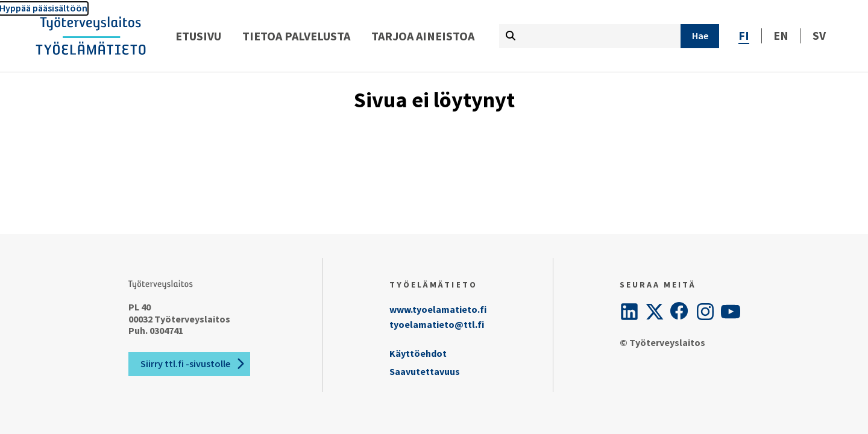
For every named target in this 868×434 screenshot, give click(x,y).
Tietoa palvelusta (296, 36)
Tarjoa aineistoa (423, 36)
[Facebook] (680, 312)
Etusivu (198, 36)
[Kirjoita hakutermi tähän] (590, 36)
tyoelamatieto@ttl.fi (437, 324)
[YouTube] (731, 312)
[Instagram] (705, 312)
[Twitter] (655, 312)
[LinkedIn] (629, 312)
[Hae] (700, 36)
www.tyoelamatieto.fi (438, 309)
